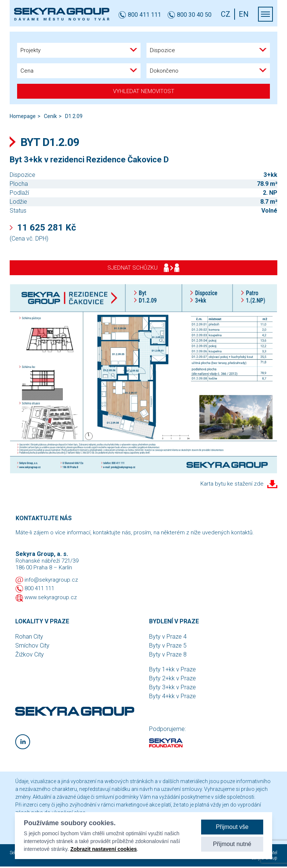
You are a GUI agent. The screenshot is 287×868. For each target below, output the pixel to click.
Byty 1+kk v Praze (172, 669)
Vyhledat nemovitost (144, 91)
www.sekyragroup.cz (51, 597)
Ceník (50, 116)
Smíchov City (32, 646)
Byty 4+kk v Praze (172, 696)
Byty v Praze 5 (168, 646)
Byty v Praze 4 (168, 637)
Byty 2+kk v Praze (172, 678)
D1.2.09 (74, 116)
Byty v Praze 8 (168, 654)
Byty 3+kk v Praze (172, 687)
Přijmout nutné (232, 844)
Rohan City (29, 637)
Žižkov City (30, 654)
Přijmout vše (232, 827)
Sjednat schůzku (143, 268)
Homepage (23, 116)
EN (244, 14)
